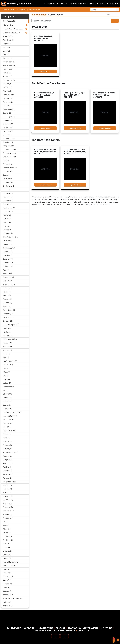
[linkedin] (58, 636)
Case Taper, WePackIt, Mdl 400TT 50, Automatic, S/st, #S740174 (45, 152)
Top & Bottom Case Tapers (14, 29)
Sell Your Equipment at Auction (83, 628)
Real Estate (94, 4)
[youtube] (67, 636)
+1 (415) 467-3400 (8, 10)
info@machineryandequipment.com (29, 10)
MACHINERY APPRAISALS (64, 631)
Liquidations (83, 4)
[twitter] (62, 636)
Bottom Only (9, 25)
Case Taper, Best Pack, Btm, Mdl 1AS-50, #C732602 (43, 38)
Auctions (73, 4)
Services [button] (103, 4)
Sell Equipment (62, 4)
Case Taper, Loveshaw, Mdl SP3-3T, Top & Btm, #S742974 (104, 95)
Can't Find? (114, 4)
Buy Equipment (49, 4)
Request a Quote (45, 71)
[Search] (103, 10)
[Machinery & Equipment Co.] (60, 622)
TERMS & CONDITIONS (42, 631)
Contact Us (84, 631)
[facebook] (53, 636)
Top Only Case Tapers (12, 33)
